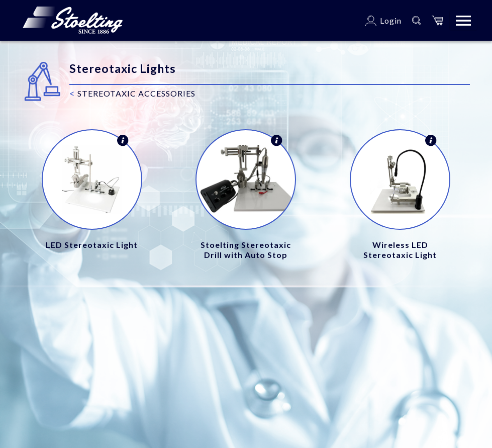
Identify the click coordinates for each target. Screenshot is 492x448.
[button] (437, 20)
